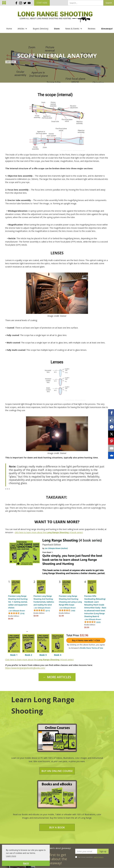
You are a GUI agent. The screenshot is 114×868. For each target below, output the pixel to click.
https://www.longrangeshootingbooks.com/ (25, 668)
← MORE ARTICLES (57, 677)
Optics (11, 62)
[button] (22, 29)
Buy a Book (57, 827)
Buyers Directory (41, 29)
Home (9, 29)
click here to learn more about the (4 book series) (49, 532)
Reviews (92, 29)
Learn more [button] (11, 856)
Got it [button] (26, 863)
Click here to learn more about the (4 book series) (39, 660)
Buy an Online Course (57, 771)
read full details (99, 857)
